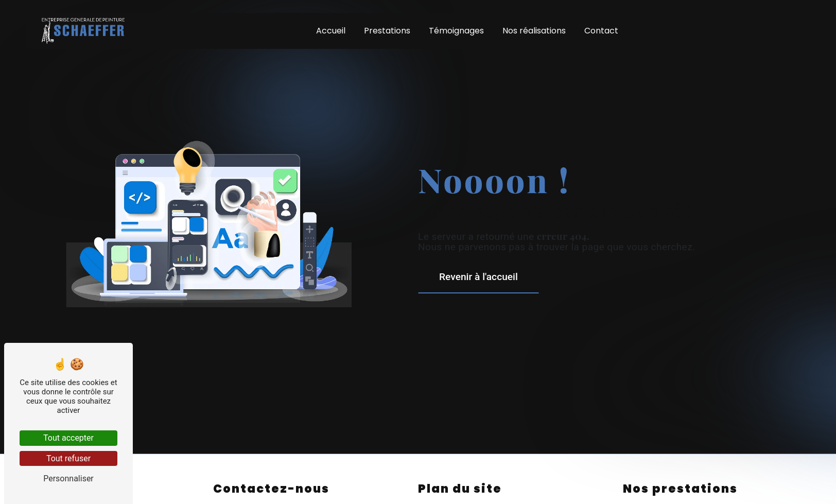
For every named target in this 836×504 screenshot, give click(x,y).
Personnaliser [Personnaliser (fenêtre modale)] (68, 479)
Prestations (387, 31)
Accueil (331, 31)
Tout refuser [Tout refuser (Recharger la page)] (68, 458)
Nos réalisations (534, 31)
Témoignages (456, 31)
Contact (601, 31)
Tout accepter (68, 438)
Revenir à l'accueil (478, 277)
